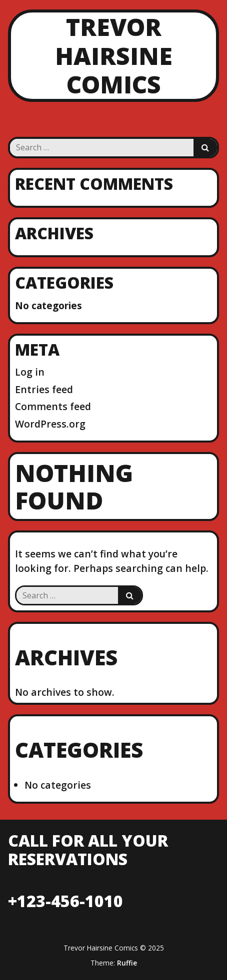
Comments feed (53, 406)
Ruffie (127, 963)
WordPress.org (50, 424)
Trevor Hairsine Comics (114, 55)
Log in (30, 372)
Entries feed (44, 389)
